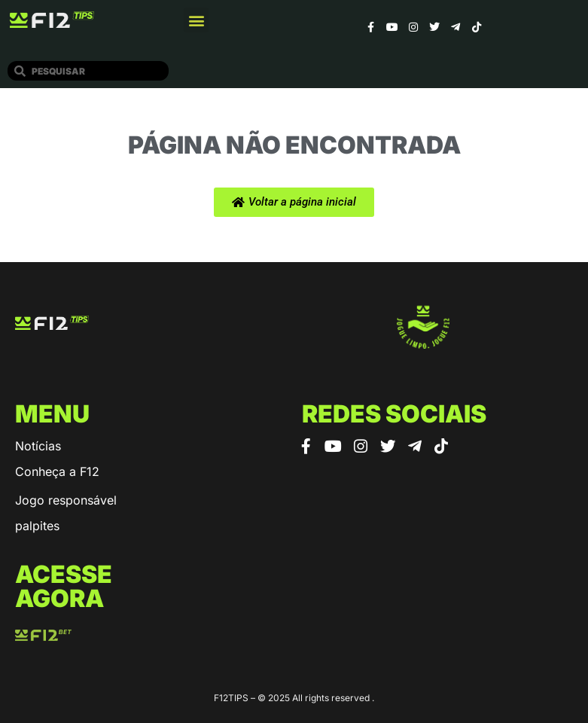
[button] (196, 20)
